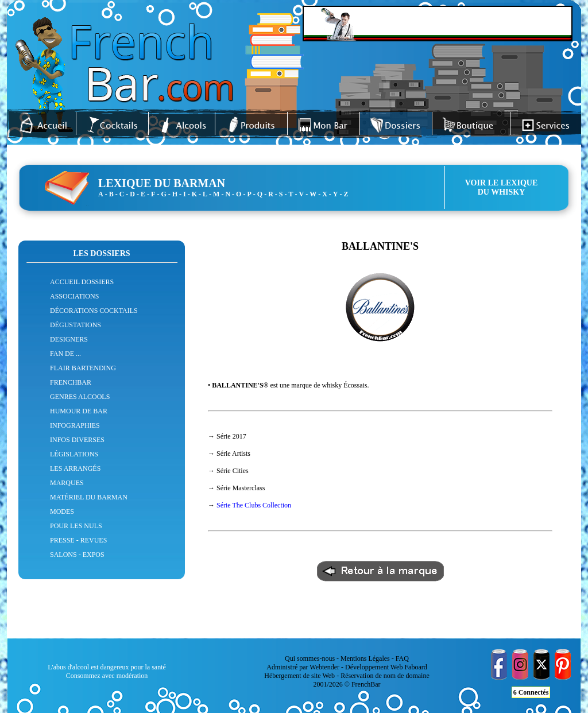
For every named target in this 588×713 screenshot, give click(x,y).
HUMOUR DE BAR (79, 411)
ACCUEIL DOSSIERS (82, 282)
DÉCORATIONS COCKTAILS (94, 311)
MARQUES (67, 483)
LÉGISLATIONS (74, 454)
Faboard (415, 667)
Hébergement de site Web (299, 676)
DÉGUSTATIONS (76, 325)
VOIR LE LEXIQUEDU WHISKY (502, 187)
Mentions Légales (365, 658)
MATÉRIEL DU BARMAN (89, 497)
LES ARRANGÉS (75, 468)
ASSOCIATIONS (74, 296)
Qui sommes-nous (310, 658)
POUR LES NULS (76, 526)
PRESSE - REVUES (78, 540)
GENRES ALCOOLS (80, 397)
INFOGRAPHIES (75, 425)
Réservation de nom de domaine (385, 676)
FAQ (402, 658)
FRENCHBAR (71, 382)
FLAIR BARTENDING (83, 368)
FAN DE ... (65, 354)
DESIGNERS (69, 339)
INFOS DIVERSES (77, 440)
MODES (62, 511)
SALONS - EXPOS (77, 555)
